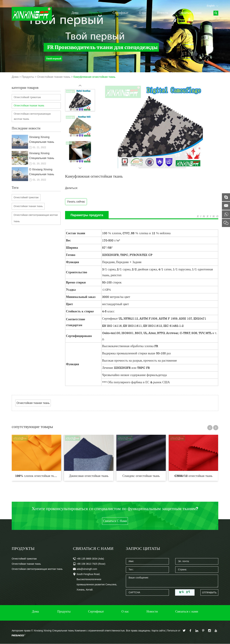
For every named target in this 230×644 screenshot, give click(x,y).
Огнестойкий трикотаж (27, 97)
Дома (75, 13)
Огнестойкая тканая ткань (54, 77)
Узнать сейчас (76, 202)
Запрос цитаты (143, 549)
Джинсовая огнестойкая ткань (89, 476)
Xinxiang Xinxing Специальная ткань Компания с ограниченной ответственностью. (42, 140)
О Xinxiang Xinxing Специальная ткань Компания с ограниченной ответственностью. (42, 172)
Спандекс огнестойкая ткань (141, 476)
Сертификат (121, 13)
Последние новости (26, 128)
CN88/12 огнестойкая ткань (193, 476)
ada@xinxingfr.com (87, 569)
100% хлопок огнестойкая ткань (37, 476)
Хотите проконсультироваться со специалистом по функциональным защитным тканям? (115, 509)
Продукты (95, 13)
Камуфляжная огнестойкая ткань (95, 77)
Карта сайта (158, 631)
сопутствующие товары (32, 427)
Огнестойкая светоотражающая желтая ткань (32, 116)
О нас (143, 13)
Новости (163, 13)
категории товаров (25, 88)
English (213, 6)
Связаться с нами (190, 13)
